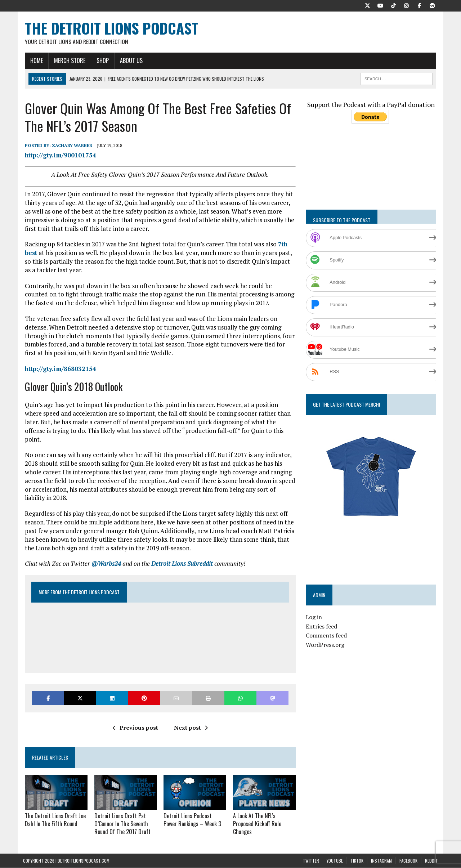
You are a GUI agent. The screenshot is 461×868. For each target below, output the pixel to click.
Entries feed (322, 627)
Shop (101, 61)
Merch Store (68, 61)
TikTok (357, 852)
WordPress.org (326, 645)
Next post (190, 720)
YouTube (335, 852)
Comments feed (327, 636)
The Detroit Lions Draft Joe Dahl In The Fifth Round (53, 812)
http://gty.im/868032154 (59, 369)
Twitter (311, 852)
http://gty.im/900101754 (59, 155)
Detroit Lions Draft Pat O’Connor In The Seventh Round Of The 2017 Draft (121, 815)
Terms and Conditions (230, 863)
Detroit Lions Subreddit (180, 556)
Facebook (408, 852)
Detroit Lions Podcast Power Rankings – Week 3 (195, 812)
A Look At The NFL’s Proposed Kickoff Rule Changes (257, 815)
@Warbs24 (104, 556)
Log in (315, 618)
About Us (129, 61)
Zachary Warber (70, 146)
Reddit (431, 852)
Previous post (135, 720)
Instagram (381, 852)
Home (35, 61)
